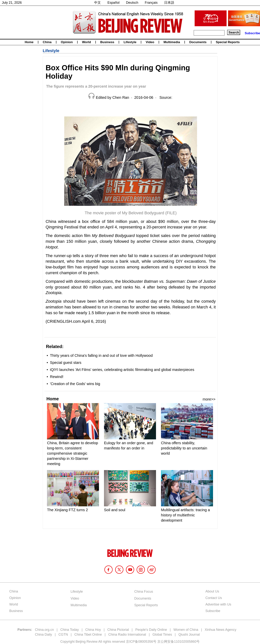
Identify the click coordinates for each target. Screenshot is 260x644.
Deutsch (132, 3)
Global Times (162, 635)
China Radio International (127, 635)
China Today (70, 630)
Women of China (186, 630)
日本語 (169, 3)
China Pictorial (118, 630)
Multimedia (172, 42)
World (87, 42)
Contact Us (214, 598)
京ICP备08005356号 (141, 642)
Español (113, 3)
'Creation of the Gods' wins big (75, 384)
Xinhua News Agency (220, 630)
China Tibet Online (88, 635)
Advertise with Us (218, 604)
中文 (97, 3)
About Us (212, 591)
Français (151, 3)
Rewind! (57, 377)
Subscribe (252, 33)
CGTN (63, 635)
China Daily (43, 635)
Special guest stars (66, 363)
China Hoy (93, 630)
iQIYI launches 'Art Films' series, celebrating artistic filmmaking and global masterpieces (122, 370)
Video (150, 42)
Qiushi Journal (189, 635)
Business (107, 42)
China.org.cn (44, 630)
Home (29, 42)
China (47, 42)
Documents (198, 42)
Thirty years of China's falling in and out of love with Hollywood (101, 355)
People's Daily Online (151, 630)
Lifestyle (130, 42)
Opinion (67, 42)
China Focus (144, 592)
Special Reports (228, 42)
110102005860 (185, 642)
